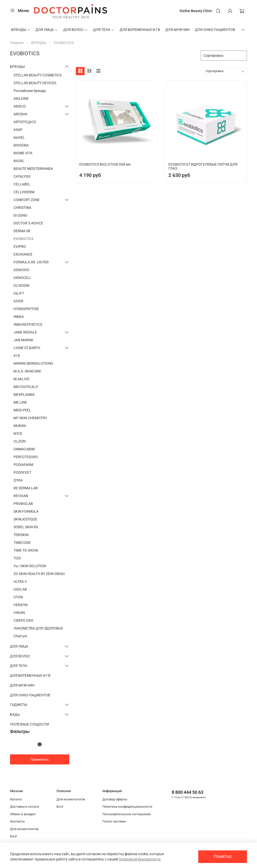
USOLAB (20, 589)
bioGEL (19, 137)
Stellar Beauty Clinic (196, 11)
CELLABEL (22, 184)
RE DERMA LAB (26, 488)
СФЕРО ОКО (23, 620)
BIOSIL (19, 161)
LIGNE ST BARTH (27, 348)
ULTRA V (20, 582)
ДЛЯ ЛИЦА (47, 30)
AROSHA (20, 114)
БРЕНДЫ (21, 30)
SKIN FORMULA (26, 511)
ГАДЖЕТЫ (19, 705)
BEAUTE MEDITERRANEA (33, 169)
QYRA (18, 480)
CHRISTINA (22, 208)
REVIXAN (21, 496)
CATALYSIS (22, 176)
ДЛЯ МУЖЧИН (178, 30)
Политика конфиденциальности (127, 807)
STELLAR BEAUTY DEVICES (35, 83)
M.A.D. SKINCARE (27, 371)
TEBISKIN (21, 535)
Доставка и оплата (24, 807)
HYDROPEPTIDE (26, 309)
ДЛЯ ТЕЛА (104, 30)
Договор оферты (115, 799)
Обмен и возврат (23, 814)
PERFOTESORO (26, 457)
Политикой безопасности (140, 859)
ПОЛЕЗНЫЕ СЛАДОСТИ (29, 724)
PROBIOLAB (23, 504)
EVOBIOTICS (23, 239)
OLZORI (20, 441)
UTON (18, 597)
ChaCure (20, 636)
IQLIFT (19, 293)
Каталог (16, 799)
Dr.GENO (20, 215)
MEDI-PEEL (22, 410)
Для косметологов (24, 829)
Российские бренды (30, 91)
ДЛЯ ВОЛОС (76, 30)
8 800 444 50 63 (187, 792)
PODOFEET (22, 472)
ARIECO (20, 106)
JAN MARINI (23, 340)
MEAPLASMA (24, 395)
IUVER (18, 301)
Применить (40, 759)
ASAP (18, 130)
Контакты (17, 821)
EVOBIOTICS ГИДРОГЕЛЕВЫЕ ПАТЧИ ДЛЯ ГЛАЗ (203, 166)
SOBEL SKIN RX (26, 527)
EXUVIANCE (23, 254)
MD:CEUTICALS (26, 387)
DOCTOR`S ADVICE (28, 223)
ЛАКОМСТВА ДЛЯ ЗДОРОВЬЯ (38, 628)
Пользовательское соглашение (127, 814)
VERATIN (21, 605)
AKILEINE (21, 99)
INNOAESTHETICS (28, 324)
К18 (17, 356)
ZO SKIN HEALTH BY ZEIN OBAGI (39, 574)
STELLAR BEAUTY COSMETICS (38, 75)
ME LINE (20, 402)
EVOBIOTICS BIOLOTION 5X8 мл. (105, 164)
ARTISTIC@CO (25, 122)
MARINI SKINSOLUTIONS (33, 363)
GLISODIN (21, 285)
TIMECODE (22, 543)
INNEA (19, 317)
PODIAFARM (23, 465)
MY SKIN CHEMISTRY (30, 418)
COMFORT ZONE (27, 200)
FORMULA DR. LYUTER (31, 262)
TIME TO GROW (26, 550)
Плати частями (114, 821)
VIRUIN (19, 613)
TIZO (17, 558)
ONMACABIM (24, 449)
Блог (14, 836)
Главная (17, 43)
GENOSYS (21, 270)
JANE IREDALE (25, 332)
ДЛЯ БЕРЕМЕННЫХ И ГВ (140, 30)
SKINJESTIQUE (25, 519)
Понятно (223, 856)
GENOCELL (22, 278)
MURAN (20, 426)
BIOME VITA (23, 153)
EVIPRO (20, 247)
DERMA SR (22, 231)
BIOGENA (21, 145)
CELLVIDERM (24, 192)
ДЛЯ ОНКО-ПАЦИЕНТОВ (215, 30)
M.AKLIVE (21, 379)
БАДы (15, 714)
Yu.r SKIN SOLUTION (30, 566)
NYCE (18, 433)
